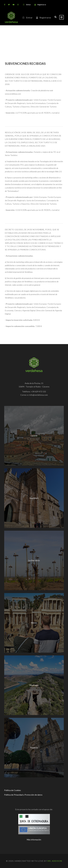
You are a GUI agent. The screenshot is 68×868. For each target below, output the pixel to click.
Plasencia (34, 748)
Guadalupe (34, 498)
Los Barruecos (34, 560)
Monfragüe (34, 685)
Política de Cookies (13, 790)
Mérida (34, 623)
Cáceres (34, 436)
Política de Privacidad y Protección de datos (23, 795)
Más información (34, 840)
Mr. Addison (55, 861)
